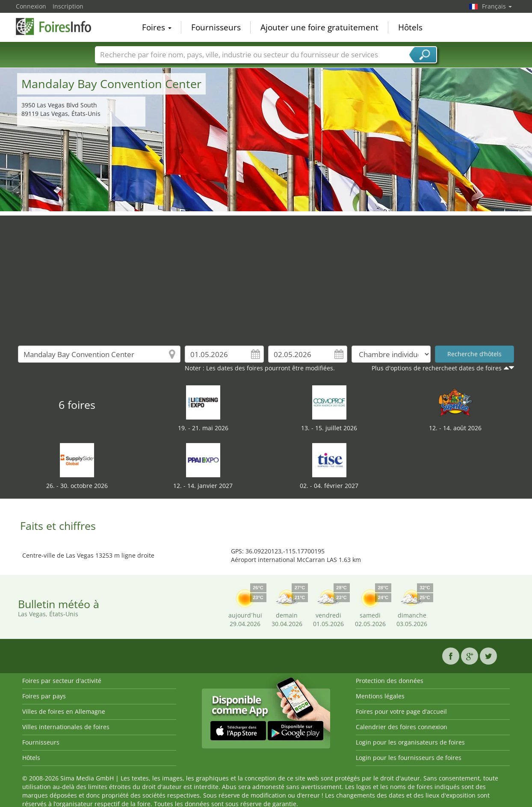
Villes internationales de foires (66, 727)
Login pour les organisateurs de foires (410, 742)
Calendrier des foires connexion (402, 727)
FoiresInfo (59, 27)
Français (497, 6)
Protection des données (390, 681)
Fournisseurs (216, 27)
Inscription (68, 6)
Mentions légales (380, 696)
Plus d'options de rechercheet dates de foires (437, 368)
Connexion (31, 6)
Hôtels (410, 27)
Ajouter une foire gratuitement (319, 27)
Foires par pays (44, 696)
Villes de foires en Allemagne (64, 711)
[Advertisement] (266, 275)
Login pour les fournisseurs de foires (409, 758)
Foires (157, 27)
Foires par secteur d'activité (62, 681)
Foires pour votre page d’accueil (401, 711)
